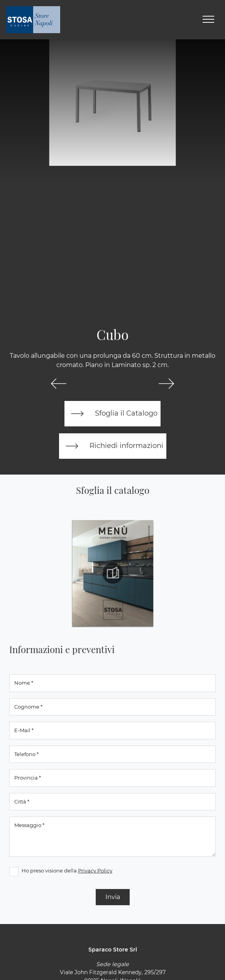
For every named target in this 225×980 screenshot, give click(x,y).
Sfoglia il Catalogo (112, 414)
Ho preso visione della (67, 871)
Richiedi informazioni (113, 446)
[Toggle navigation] (208, 20)
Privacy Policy (95, 871)
